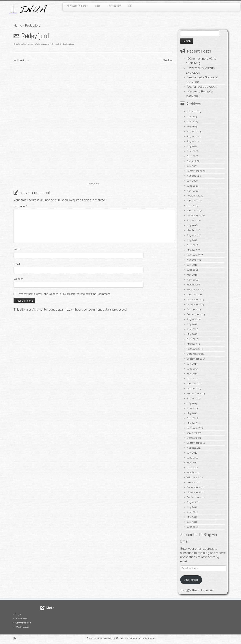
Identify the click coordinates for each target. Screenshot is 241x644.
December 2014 (196, 354)
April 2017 (192, 245)
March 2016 (193, 285)
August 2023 (194, 136)
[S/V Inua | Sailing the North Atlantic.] (28, 8)
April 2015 (192, 339)
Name (17, 249)
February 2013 (195, 428)
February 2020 (195, 196)
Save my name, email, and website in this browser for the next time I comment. (64, 294)
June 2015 (192, 329)
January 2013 (194, 433)
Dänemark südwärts (201, 68)
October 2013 (194, 388)
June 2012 (192, 458)
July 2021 (192, 166)
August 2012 (194, 448)
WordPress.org (22, 627)
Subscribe (191, 580)
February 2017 (195, 255)
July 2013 (192, 403)
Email (17, 264)
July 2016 (192, 265)
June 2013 (192, 408)
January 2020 (194, 201)
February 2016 (195, 290)
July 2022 (192, 146)
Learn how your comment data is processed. (97, 310)
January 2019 (194, 210)
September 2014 (196, 359)
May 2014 (192, 374)
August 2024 (194, 131)
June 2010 (193, 527)
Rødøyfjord (68, 44)
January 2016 (194, 295)
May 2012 (192, 463)
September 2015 (196, 314)
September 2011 (196, 497)
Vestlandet (195, 87)
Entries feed (21, 619)
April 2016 (193, 280)
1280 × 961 (54, 44)
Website (18, 279)
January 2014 (194, 384)
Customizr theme (146, 638)
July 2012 (192, 453)
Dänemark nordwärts (202, 59)
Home (18, 26)
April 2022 (193, 156)
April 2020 (193, 191)
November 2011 (196, 492)
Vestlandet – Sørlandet (203, 77)
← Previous (21, 60)
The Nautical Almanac (76, 6)
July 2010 (192, 522)
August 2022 (194, 141)
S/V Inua (98, 638)
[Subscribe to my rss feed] (16, 639)
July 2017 (192, 240)
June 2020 (193, 186)
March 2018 (193, 230)
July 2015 (192, 324)
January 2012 (194, 482)
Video (98, 6)
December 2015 (196, 299)
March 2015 (193, 344)
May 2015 (192, 334)
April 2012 (192, 468)
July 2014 (192, 364)
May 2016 (192, 275)
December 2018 (196, 215)
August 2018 (194, 220)
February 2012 (195, 477)
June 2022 (193, 151)
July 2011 (192, 507)
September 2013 (196, 393)
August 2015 (194, 319)
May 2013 (192, 413)
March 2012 (193, 473)
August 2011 (194, 502)
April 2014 (193, 379)
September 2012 (196, 443)
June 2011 (192, 512)
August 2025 (194, 112)
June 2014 (193, 369)
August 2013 (194, 398)
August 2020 (194, 176)
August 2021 (194, 161)
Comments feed (23, 623)
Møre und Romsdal (200, 91)
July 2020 (192, 181)
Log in (19, 614)
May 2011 (192, 517)
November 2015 (196, 304)
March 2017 (193, 250)
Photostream (114, 6)
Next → (168, 60)
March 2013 (193, 423)
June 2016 (193, 270)
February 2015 (195, 349)
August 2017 (194, 235)
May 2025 (192, 126)
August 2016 (194, 260)
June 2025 (193, 121)
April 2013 (192, 418)
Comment (20, 206)
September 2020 (196, 171)
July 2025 (192, 117)
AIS (130, 6)
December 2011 (196, 487)
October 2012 (194, 438)
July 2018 (192, 225)
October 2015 (194, 309)
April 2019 (193, 206)
